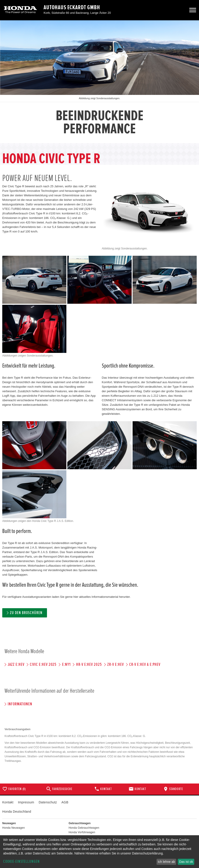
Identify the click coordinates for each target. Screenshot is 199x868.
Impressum (26, 802)
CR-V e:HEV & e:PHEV (145, 665)
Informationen (20, 704)
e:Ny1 (66, 665)
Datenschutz (48, 802)
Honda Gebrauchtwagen (84, 828)
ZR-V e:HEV (116, 665)
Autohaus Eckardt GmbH (72, 7)
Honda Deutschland (17, 812)
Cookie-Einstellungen (21, 862)
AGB (65, 802)
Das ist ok (186, 862)
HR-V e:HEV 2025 (89, 665)
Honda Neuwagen (14, 828)
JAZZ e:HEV (16, 665)
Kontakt (8, 802)
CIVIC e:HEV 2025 (43, 665)
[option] (99, 82)
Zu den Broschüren (26, 613)
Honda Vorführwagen (82, 832)
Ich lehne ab (166, 862)
